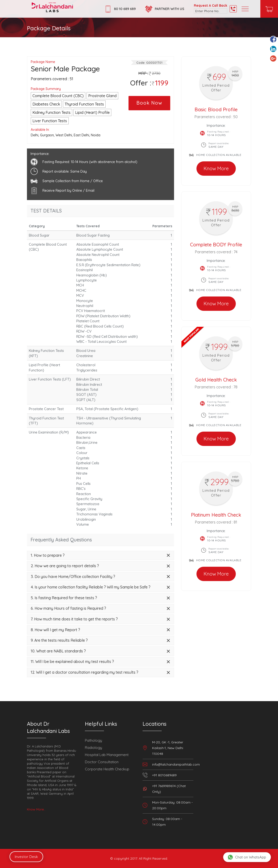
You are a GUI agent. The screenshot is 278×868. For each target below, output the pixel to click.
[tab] (100, 556)
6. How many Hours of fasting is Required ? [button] (68, 609)
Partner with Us (170, 9)
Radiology (93, 748)
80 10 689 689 (125, 9)
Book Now (149, 103)
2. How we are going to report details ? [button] (65, 566)
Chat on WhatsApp (247, 857)
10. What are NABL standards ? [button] (58, 651)
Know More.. (36, 809)
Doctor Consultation (102, 762)
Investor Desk (26, 857)
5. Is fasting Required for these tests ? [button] (64, 598)
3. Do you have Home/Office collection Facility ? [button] (73, 577)
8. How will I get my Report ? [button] (55, 630)
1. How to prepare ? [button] (48, 556)
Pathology (93, 740)
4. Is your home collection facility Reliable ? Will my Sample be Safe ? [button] (91, 587)
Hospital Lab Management (107, 755)
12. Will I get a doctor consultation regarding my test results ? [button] (85, 672)
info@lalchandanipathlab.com (176, 764)
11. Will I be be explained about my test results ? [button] (72, 662)
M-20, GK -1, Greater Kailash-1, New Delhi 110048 (168, 748)
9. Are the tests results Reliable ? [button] (59, 640)
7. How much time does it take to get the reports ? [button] (74, 619)
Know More (216, 168)
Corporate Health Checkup (107, 769)
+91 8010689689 (164, 775)
